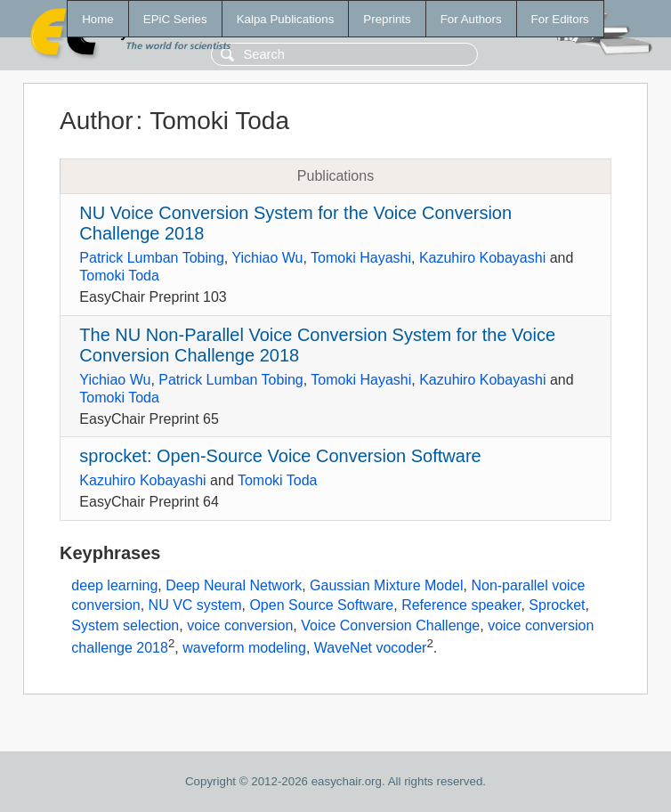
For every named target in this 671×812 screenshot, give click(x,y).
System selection (125, 625)
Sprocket (557, 605)
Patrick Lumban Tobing (151, 258)
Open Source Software (321, 605)
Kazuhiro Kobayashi (482, 258)
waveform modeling (244, 648)
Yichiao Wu (267, 258)
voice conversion (240, 625)
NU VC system (195, 605)
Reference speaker (461, 605)
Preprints (387, 19)
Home (98, 19)
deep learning (114, 585)
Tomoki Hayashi (361, 258)
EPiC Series (175, 19)
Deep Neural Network (234, 585)
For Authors (471, 19)
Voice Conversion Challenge (390, 625)
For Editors (560, 19)
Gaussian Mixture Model (387, 585)
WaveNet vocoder (371, 648)
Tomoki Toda (119, 276)
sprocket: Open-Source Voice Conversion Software (280, 456)
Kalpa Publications (286, 19)
